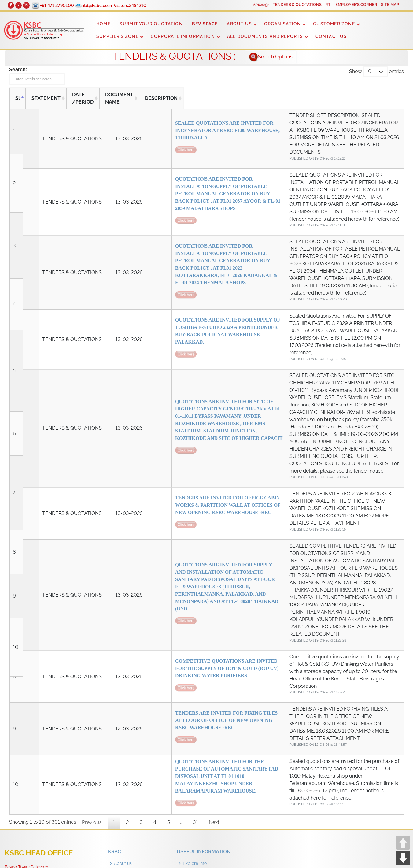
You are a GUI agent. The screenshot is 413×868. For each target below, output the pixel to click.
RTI (328, 4)
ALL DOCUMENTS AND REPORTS (265, 36)
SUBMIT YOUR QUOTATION (151, 24)
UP (403, 843)
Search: (45, 77)
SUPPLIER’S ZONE (117, 36)
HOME (103, 24)
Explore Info (195, 730)
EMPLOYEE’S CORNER (356, 4)
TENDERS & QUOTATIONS (297, 4)
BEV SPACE (205, 24)
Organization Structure (137, 741)
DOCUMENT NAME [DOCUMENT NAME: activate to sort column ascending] (130, 101)
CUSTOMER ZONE (334, 24)
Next (214, 688)
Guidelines (193, 741)
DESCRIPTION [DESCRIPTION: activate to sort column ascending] (237, 101)
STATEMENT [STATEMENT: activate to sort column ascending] (46, 101)
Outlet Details (197, 764)
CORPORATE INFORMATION (183, 36)
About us (123, 730)
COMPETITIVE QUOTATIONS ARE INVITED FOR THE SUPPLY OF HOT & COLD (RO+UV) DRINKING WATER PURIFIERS (159, 556)
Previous (92, 688)
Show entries (376, 72)
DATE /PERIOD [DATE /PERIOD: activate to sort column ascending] (85, 101)
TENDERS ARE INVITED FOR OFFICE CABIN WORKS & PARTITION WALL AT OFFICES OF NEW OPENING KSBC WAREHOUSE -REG (159, 438)
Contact (122, 764)
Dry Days (192, 753)
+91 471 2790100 (59, 6)
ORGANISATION (282, 24)
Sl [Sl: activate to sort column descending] (18, 101)
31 (195, 688)
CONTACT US (331, 36)
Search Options (271, 57)
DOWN (403, 858)
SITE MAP (390, 4)
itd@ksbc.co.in (100, 6)
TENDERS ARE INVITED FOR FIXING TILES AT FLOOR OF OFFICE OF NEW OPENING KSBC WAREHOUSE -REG (159, 600)
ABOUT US (239, 24)
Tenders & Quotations (135, 753)
